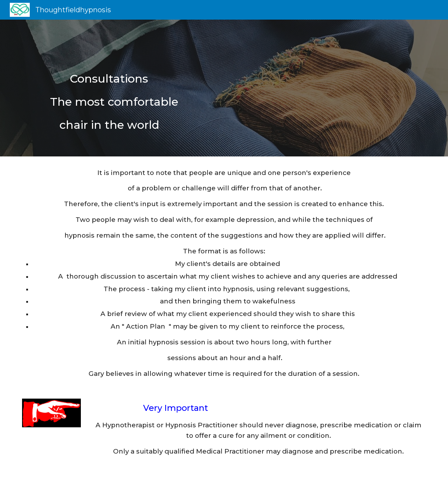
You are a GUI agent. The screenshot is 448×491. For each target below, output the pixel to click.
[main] (224, 88)
